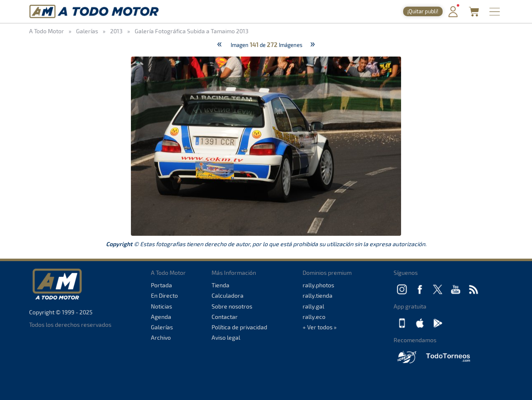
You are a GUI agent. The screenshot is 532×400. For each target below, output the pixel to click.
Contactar (225, 317)
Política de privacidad (239, 327)
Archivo (161, 337)
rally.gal (313, 306)
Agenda (161, 317)
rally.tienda (318, 295)
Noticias (161, 306)
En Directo (164, 295)
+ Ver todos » (320, 327)
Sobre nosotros (232, 306)
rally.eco (314, 317)
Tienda (220, 285)
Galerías (162, 327)
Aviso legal (226, 337)
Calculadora (228, 295)
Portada (161, 285)
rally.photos (318, 285)
